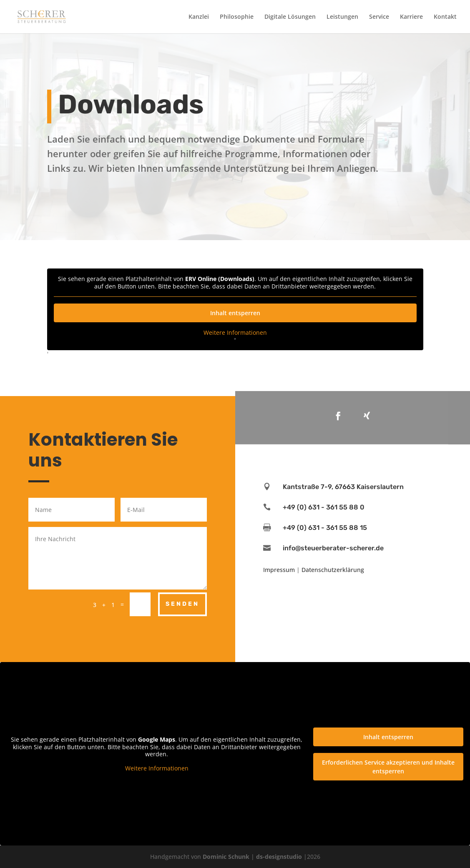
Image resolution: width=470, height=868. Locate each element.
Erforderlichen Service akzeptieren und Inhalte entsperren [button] (388, 766)
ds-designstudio (279, 857)
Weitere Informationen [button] (235, 333)
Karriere (411, 17)
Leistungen (342, 17)
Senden (182, 604)
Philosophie (237, 17)
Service (379, 17)
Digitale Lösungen (290, 17)
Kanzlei (199, 17)
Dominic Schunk (226, 857)
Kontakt (445, 17)
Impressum (279, 570)
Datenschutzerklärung (333, 570)
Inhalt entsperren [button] (235, 313)
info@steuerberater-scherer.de (333, 548)
